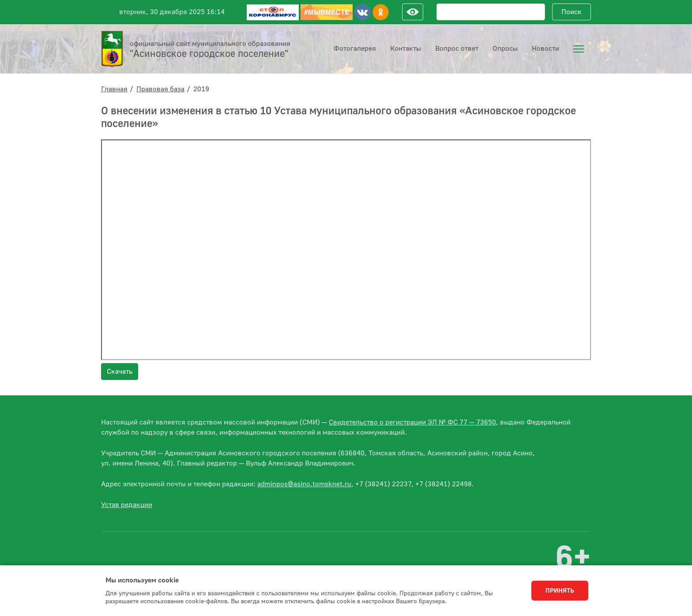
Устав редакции (127, 505)
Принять (560, 591)
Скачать (120, 372)
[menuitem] (579, 49)
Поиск (572, 12)
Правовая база (160, 89)
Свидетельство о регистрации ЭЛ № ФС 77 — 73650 (412, 422)
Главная (114, 89)
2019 (201, 89)
